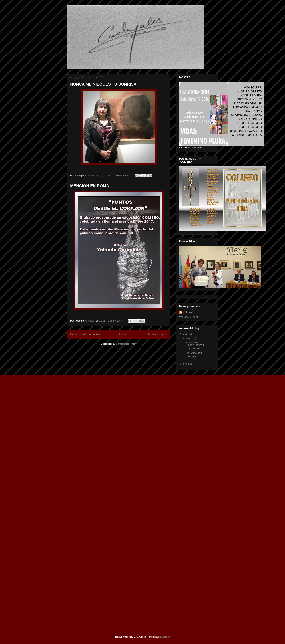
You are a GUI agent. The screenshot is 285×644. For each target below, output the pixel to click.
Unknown (189, 312)
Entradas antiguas (156, 334)
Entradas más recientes (85, 334)
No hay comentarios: (119, 176)
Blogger (166, 637)
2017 (186, 334)
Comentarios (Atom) (126, 344)
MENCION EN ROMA (90, 186)
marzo (190, 338)
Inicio (122, 334)
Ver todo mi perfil (189, 317)
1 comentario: (115, 321)
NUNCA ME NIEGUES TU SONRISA (103, 84)
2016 (186, 364)
